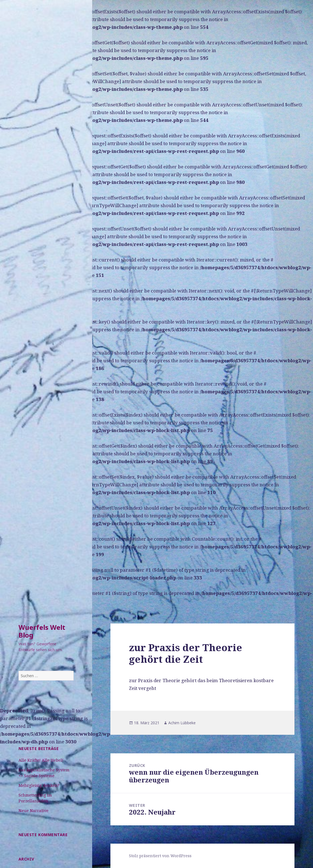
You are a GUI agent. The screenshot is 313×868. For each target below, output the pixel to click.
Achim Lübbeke (182, 723)
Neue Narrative (33, 811)
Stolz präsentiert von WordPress (160, 856)
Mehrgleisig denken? (39, 785)
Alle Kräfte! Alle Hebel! (41, 760)
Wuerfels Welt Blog (42, 631)
